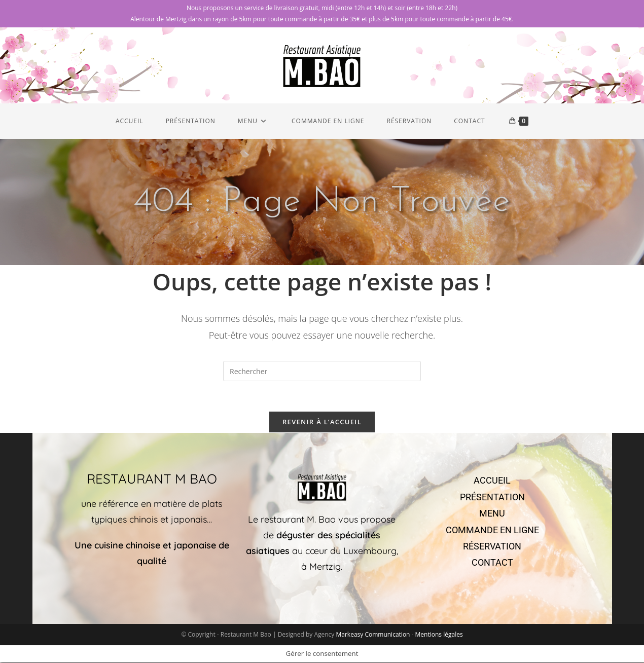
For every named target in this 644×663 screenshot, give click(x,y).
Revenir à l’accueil (322, 422)
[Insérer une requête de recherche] (322, 371)
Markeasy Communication (373, 635)
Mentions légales (439, 635)
